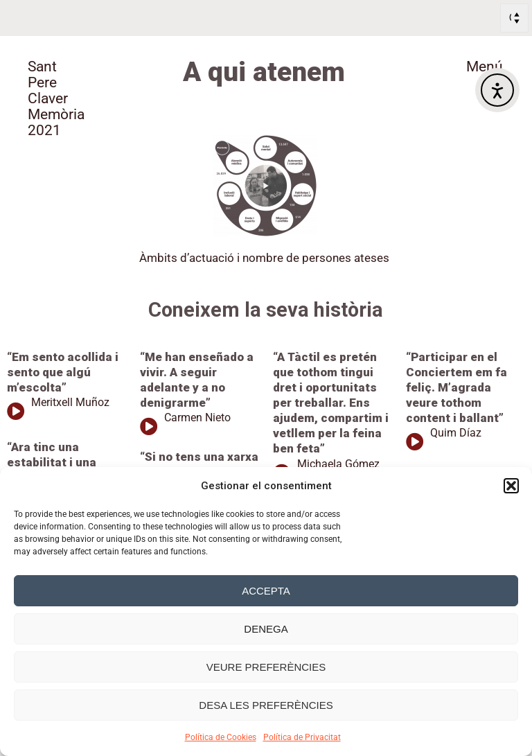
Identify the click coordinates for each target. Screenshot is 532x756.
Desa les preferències (266, 705)
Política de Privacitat (302, 737)
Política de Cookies (221, 737)
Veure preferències (266, 667)
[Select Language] (514, 18)
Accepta (266, 591)
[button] (511, 486)
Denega (266, 629)
